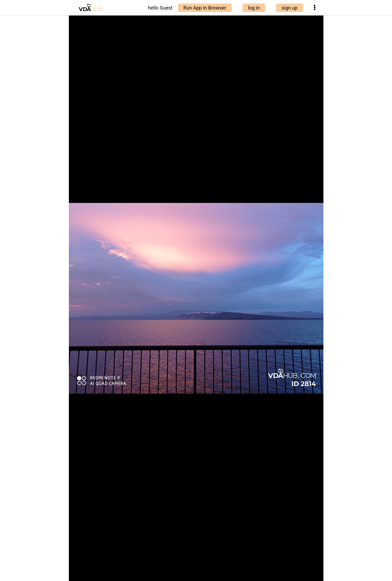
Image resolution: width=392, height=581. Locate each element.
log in (254, 8)
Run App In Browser (205, 8)
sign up (289, 8)
